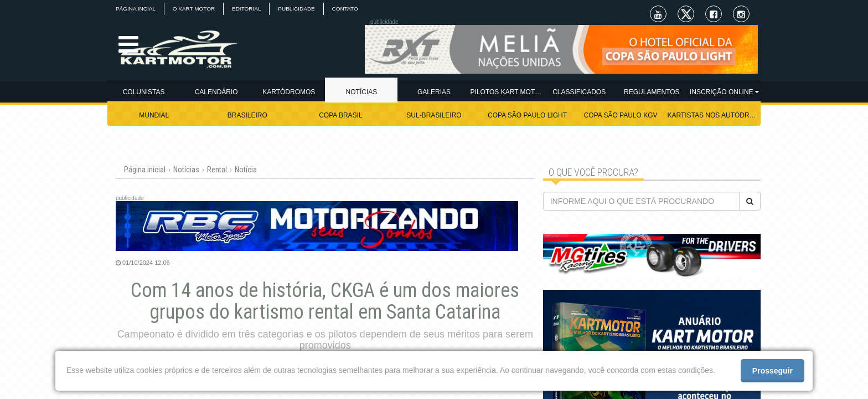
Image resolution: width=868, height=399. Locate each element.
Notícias (186, 170)
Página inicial (145, 170)
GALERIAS (434, 92)
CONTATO (346, 9)
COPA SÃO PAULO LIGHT (527, 115)
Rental (217, 170)
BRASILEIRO (247, 115)
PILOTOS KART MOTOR (507, 92)
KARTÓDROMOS (289, 92)
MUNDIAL (154, 115)
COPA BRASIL (340, 115)
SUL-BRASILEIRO (434, 115)
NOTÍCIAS (362, 92)
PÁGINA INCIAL (136, 9)
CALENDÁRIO (216, 92)
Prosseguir (773, 371)
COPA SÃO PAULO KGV (621, 115)
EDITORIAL (247, 9)
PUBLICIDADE (298, 9)
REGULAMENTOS (652, 92)
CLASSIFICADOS (579, 92)
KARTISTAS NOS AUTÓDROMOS (714, 115)
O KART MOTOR (194, 9)
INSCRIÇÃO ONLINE (724, 92)
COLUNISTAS (144, 92)
